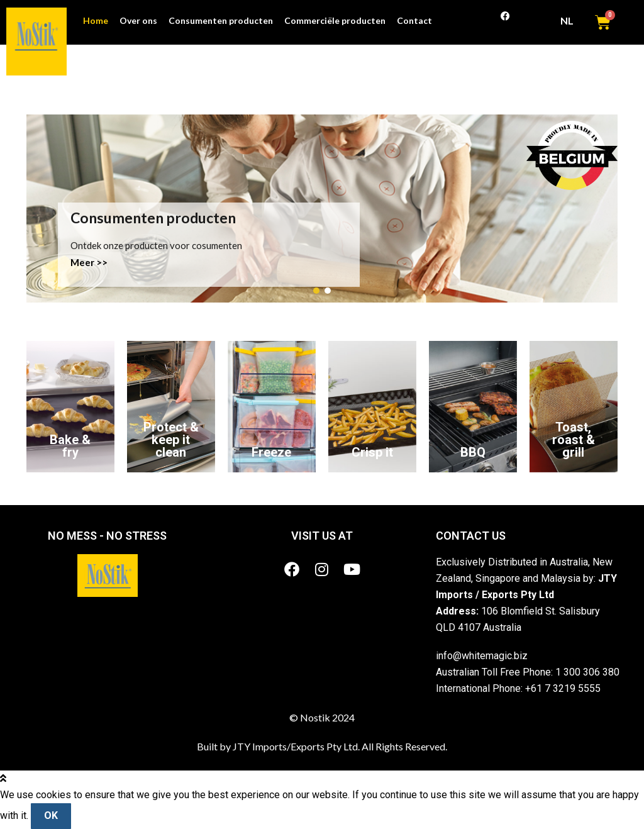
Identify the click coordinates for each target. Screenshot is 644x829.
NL (571, 21)
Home (96, 20)
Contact (414, 20)
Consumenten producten (221, 20)
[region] (322, 209)
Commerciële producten (335, 20)
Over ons (138, 20)
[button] (316, 291)
